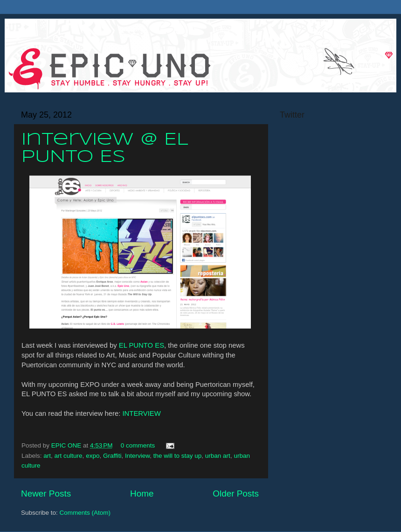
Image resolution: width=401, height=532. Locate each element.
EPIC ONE (67, 445)
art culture (69, 456)
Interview (137, 456)
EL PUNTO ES (142, 345)
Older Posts (236, 493)
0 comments (138, 445)
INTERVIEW (141, 413)
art (47, 456)
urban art (218, 456)
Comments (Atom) (85, 513)
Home (142, 493)
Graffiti (112, 456)
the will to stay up (178, 456)
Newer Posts (46, 493)
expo (93, 456)
